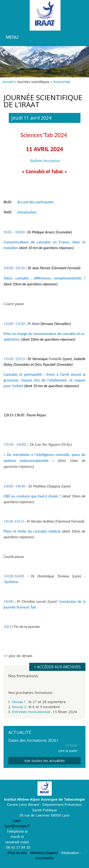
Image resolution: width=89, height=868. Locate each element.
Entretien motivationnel (31, 712)
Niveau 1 (19, 702)
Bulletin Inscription (45, 161)
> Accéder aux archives (57, 667)
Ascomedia (44, 858)
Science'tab (62, 82)
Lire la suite (68, 751)
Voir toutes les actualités (44, 761)
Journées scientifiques (33, 82)
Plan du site (17, 853)
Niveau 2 (19, 707)
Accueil (8, 82)
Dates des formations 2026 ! (33, 740)
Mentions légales (44, 853)
